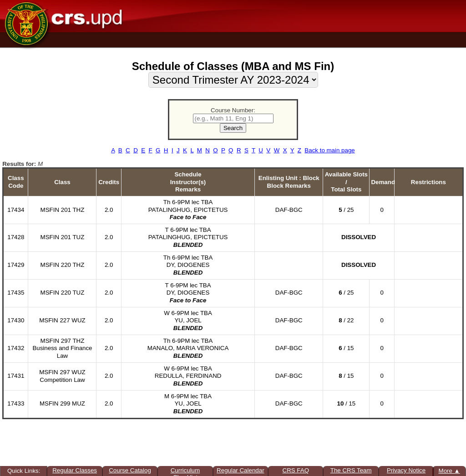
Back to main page (329, 150)
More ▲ (449, 471)
